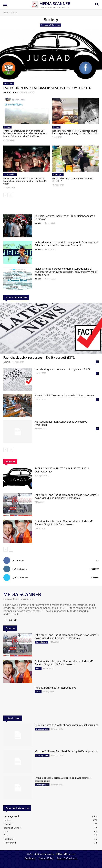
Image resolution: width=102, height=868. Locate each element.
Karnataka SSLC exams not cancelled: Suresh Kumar (64, 395)
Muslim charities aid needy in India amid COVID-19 (72, 180)
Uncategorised (42, 729)
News (38, 668)
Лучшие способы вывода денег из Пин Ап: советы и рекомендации (63, 779)
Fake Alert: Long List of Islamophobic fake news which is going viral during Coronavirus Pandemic (67, 496)
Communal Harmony (51, 25)
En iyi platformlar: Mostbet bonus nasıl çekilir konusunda (67, 725)
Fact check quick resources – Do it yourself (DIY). (39, 357)
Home (6, 13)
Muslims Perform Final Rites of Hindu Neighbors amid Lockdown (65, 217)
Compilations (42, 642)
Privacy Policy (46, 858)
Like (97, 560)
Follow (95, 569)
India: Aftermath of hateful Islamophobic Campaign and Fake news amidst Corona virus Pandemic (66, 244)
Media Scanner (11, 92)
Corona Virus (10, 175)
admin (7, 362)
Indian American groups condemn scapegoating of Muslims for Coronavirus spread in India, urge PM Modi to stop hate (66, 272)
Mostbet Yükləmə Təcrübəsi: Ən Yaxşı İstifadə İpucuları (66, 751)
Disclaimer (30, 858)
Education (9, 84)
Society (7, 127)
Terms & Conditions (67, 858)
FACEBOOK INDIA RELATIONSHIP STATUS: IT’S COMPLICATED (47, 88)
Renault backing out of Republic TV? (55, 688)
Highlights (58, 175)
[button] (97, 5)
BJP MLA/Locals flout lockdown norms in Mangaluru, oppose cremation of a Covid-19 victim (25, 181)
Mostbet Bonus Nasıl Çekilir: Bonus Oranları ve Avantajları (61, 423)
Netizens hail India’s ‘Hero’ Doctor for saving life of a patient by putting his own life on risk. (75, 132)
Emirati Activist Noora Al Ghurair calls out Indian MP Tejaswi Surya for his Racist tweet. (64, 523)
